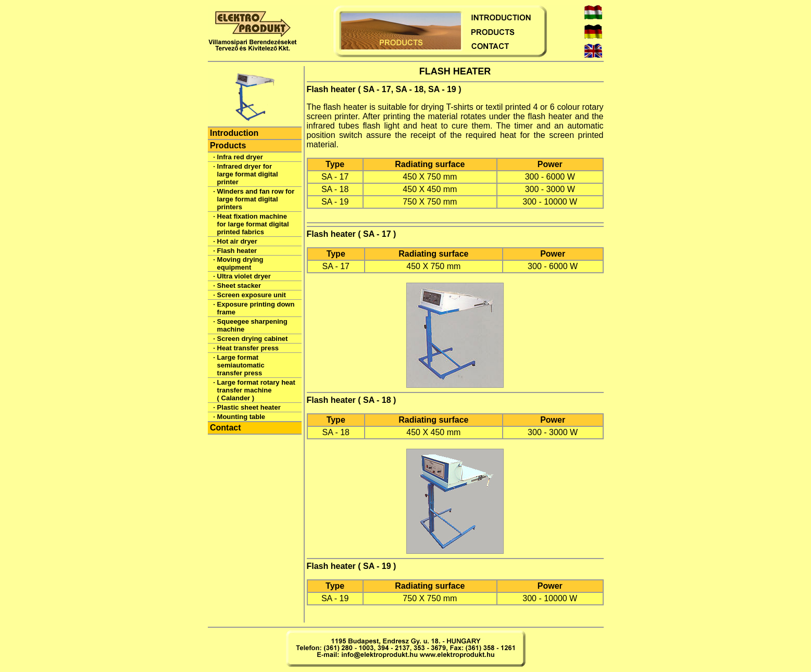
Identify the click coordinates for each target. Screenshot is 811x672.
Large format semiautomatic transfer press (241, 365)
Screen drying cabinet (253, 339)
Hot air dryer (237, 241)
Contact (226, 428)
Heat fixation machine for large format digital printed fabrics (253, 224)
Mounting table (241, 417)
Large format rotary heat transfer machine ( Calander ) (256, 390)
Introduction (234, 133)
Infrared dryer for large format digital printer (248, 174)
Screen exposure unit (252, 295)
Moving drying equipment (240, 263)
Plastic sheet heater (249, 407)
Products (228, 145)
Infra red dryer (240, 157)
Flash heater (237, 251)
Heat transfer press (248, 348)
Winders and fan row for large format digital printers (256, 199)
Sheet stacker (239, 286)
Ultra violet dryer (244, 276)
